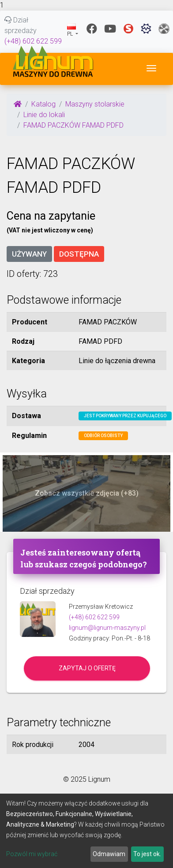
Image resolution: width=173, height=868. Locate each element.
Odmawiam (109, 854)
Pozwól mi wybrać (32, 854)
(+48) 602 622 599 (33, 41)
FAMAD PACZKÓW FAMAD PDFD (73, 125)
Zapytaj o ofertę (87, 668)
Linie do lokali (44, 115)
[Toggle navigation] (151, 68)
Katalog (43, 104)
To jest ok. (147, 854)
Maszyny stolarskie (95, 104)
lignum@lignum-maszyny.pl (107, 628)
